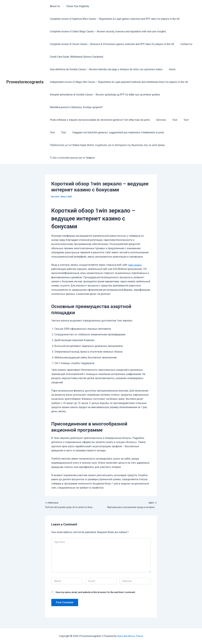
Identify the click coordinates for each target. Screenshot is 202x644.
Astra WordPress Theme (130, 636)
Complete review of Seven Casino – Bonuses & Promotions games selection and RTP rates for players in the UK (111, 44)
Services (159, 120)
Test (172, 120)
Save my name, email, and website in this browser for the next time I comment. (96, 593)
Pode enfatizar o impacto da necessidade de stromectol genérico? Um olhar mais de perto (99, 120)
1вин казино (135, 265)
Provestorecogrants (25, 82)
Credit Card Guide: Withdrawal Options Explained (76, 57)
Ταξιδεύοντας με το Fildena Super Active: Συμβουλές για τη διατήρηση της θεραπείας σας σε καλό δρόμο (107, 145)
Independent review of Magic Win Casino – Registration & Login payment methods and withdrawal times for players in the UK (118, 82)
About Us (54, 6)
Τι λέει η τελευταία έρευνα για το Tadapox (72, 158)
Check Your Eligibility (76, 6)
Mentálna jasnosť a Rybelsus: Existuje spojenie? (76, 107)
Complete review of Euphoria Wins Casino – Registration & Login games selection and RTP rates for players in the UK (114, 19)
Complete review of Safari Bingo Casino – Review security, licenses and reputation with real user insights (107, 31)
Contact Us (184, 44)
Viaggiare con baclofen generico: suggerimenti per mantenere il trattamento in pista (115, 132)
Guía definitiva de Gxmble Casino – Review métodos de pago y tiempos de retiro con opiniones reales (106, 69)
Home (170, 69)
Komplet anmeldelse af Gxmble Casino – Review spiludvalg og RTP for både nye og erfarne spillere (104, 95)
